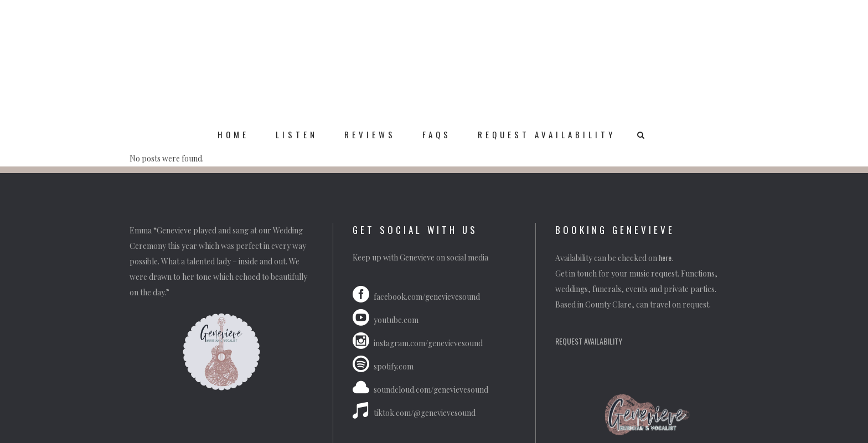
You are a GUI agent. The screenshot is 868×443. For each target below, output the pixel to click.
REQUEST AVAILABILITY (589, 341)
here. (667, 257)
